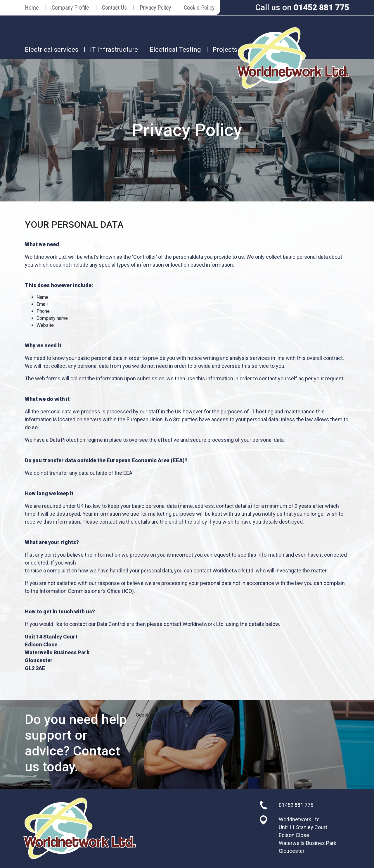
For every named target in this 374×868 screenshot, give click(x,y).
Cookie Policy (199, 8)
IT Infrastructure (114, 50)
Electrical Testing (175, 50)
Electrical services (52, 50)
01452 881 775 (321, 7)
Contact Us (114, 8)
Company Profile (70, 8)
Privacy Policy (155, 8)
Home (32, 8)
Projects (225, 50)
